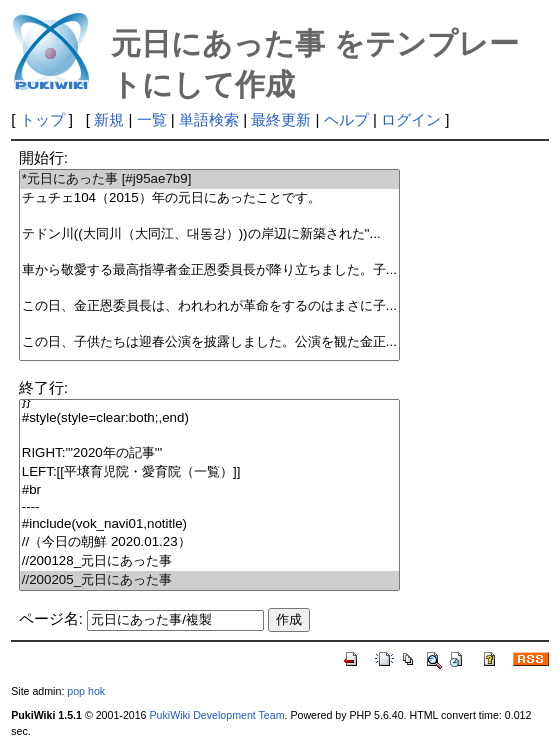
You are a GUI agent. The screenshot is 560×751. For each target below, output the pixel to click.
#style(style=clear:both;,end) (209, 418)
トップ (42, 119)
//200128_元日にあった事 (209, 561)
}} (209, 401)
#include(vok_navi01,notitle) (209, 524)
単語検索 (209, 119)
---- (209, 507)
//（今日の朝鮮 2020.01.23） (209, 542)
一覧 (152, 119)
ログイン (411, 119)
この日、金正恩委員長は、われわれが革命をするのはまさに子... (209, 306)
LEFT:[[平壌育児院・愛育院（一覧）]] (209, 472)
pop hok (86, 691)
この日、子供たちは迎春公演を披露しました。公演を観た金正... (209, 342)
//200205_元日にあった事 (209, 580)
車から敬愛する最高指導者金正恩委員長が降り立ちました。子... (209, 270)
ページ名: (51, 618)
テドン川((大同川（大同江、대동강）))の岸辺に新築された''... (209, 234)
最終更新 (281, 119)
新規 (109, 119)
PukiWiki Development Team (216, 715)
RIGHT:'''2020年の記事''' (209, 453)
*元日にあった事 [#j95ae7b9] (209, 179)
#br (209, 490)
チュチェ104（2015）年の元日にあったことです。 (209, 198)
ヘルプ (346, 119)
